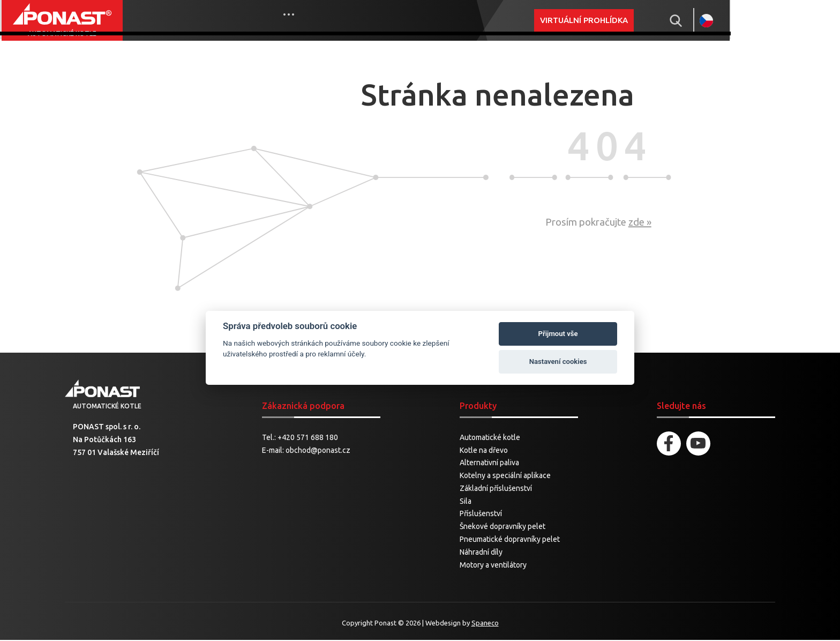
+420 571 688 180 (308, 438)
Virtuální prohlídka (675, 20)
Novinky (245, 20)
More (517, 20)
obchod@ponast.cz (318, 451)
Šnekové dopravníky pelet (502, 528)
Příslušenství (481, 515)
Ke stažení (457, 20)
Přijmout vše (558, 334)
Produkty (190, 20)
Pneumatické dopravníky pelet (510, 541)
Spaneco (485, 624)
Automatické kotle (490, 438)
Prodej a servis (311, 20)
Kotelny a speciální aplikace (505, 477)
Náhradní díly (481, 553)
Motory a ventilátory (493, 566)
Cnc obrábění (390, 20)
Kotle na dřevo (484, 451)
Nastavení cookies (558, 362)
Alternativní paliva (489, 464)
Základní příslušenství (496, 490)
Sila (466, 502)
